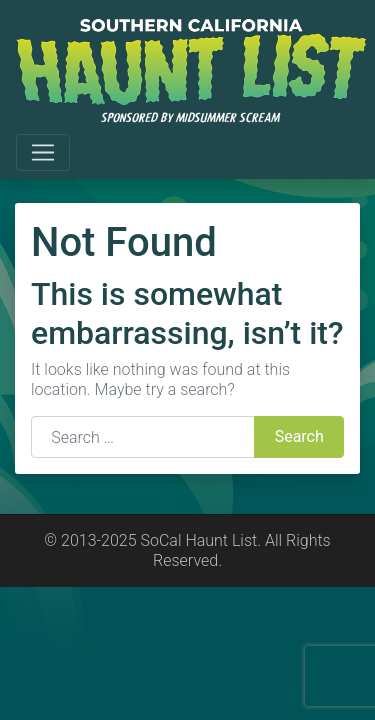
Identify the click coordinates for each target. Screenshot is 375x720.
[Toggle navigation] (43, 153)
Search (299, 436)
